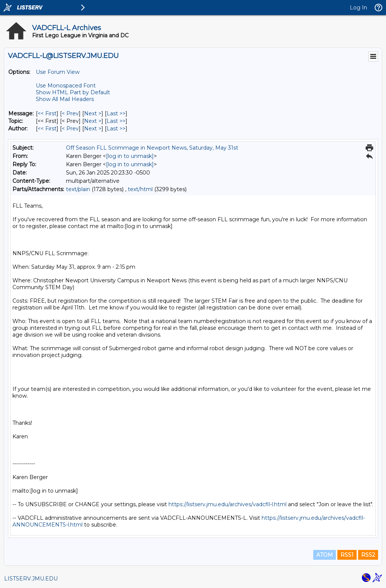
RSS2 (368, 555)
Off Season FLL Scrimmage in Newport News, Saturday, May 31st (152, 148)
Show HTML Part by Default (73, 92)
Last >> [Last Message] (116, 113)
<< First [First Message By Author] (47, 129)
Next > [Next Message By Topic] (93, 121)
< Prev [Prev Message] (70, 113)
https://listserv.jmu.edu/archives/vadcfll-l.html (227, 504)
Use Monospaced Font (66, 86)
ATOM (325, 555)
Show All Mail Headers (65, 99)
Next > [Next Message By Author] (93, 129)
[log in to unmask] (130, 156)
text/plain (78, 189)
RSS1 (347, 555)
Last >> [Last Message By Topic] (116, 121)
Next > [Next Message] (93, 113)
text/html (140, 189)
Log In (358, 8)
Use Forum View (58, 72)
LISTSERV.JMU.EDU (31, 579)
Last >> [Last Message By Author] (116, 129)
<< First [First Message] (47, 113)
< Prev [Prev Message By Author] (70, 129)
